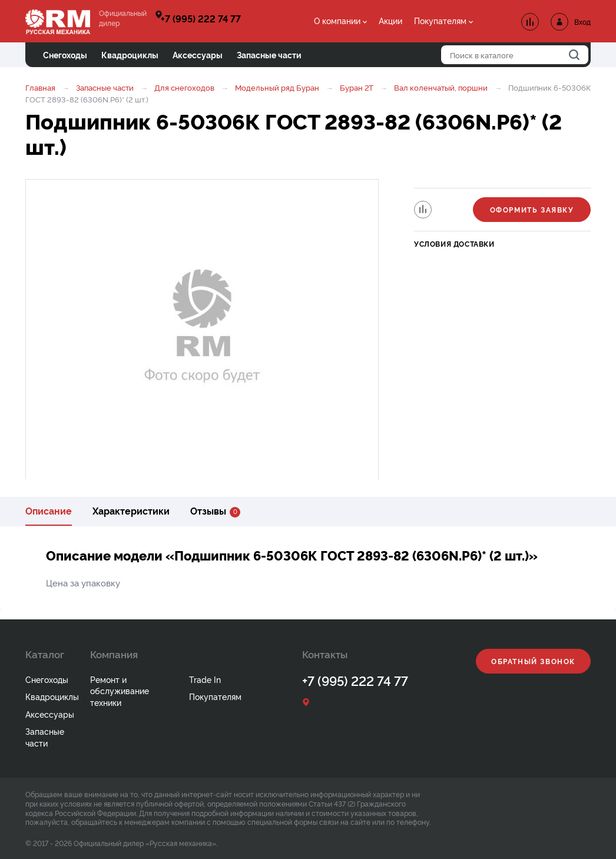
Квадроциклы (52, 696)
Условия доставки (454, 243)
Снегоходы (47, 679)
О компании (337, 20)
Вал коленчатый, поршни (441, 87)
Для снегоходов (184, 87)
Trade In (205, 679)
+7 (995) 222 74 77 (201, 18)
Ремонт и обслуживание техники (120, 691)
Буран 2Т (357, 87)
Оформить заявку (532, 209)
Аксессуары (50, 714)
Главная (40, 87)
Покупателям (440, 20)
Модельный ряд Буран (277, 87)
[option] (202, 331)
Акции (390, 20)
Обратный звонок (533, 661)
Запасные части (105, 87)
